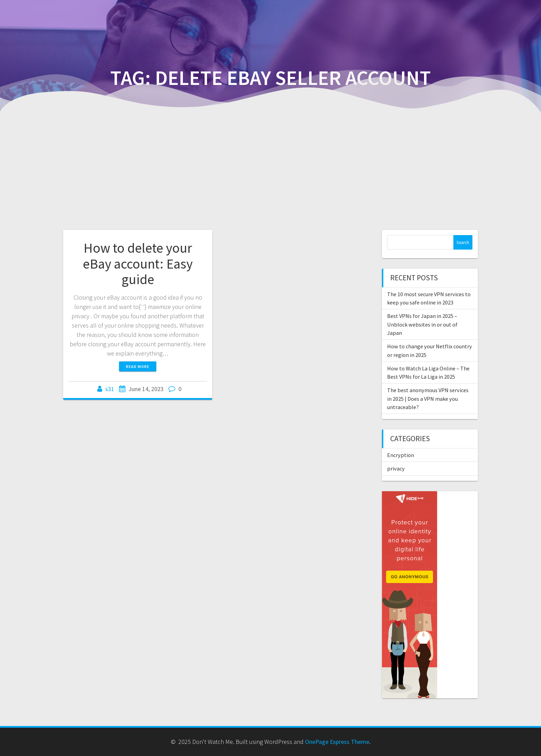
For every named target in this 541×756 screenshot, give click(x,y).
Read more (138, 366)
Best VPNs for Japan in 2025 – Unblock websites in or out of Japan (422, 324)
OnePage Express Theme (337, 742)
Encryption (401, 455)
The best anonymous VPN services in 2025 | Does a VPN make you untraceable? (428, 399)
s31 (110, 389)
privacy (396, 468)
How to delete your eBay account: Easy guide (138, 264)
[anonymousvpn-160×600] (410, 496)
